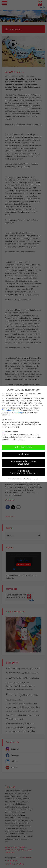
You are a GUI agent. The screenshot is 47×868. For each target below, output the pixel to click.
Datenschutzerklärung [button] (25, 477)
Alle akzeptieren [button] (23, 445)
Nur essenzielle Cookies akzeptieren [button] (24, 460)
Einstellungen (19, 410)
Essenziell (8, 417)
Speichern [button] (23, 452)
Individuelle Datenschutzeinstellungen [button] (23, 470)
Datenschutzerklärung (10, 408)
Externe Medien (11, 429)
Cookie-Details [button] (12, 477)
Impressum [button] (36, 477)
